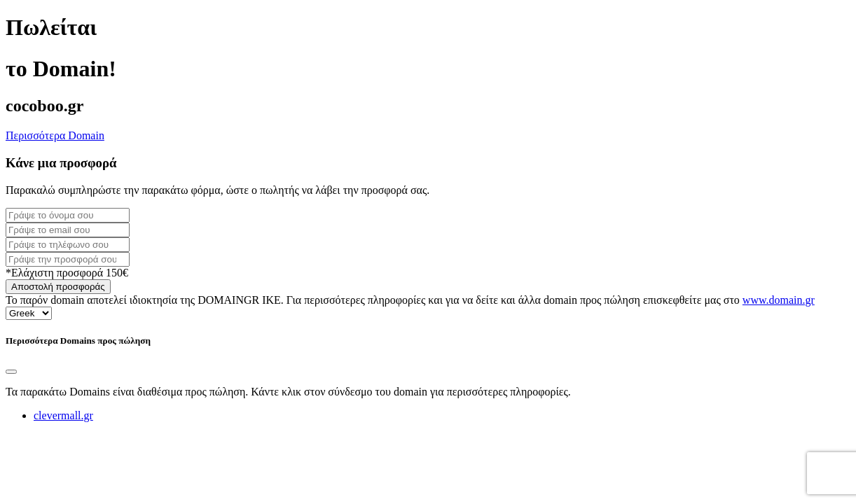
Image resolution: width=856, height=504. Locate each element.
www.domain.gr (779, 300)
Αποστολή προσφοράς (58, 287)
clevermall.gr (63, 415)
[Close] (11, 372)
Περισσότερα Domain (55, 135)
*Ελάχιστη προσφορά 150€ (67, 273)
